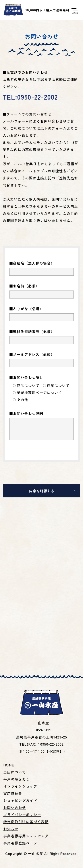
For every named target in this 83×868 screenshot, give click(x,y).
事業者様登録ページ (20, 843)
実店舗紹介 (13, 793)
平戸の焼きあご (16, 779)
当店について (15, 772)
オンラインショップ (20, 786)
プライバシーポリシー (22, 815)
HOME (9, 765)
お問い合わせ (15, 807)
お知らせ (11, 829)
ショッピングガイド (20, 800)
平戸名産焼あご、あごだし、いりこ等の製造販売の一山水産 (13, 10)
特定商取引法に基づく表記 (26, 822)
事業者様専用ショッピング (26, 836)
